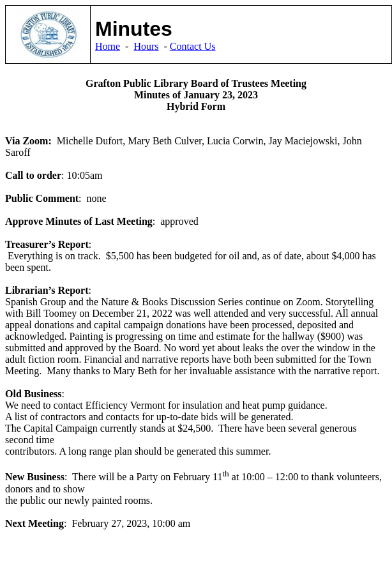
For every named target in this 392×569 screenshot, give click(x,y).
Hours (146, 46)
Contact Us (193, 46)
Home (108, 46)
